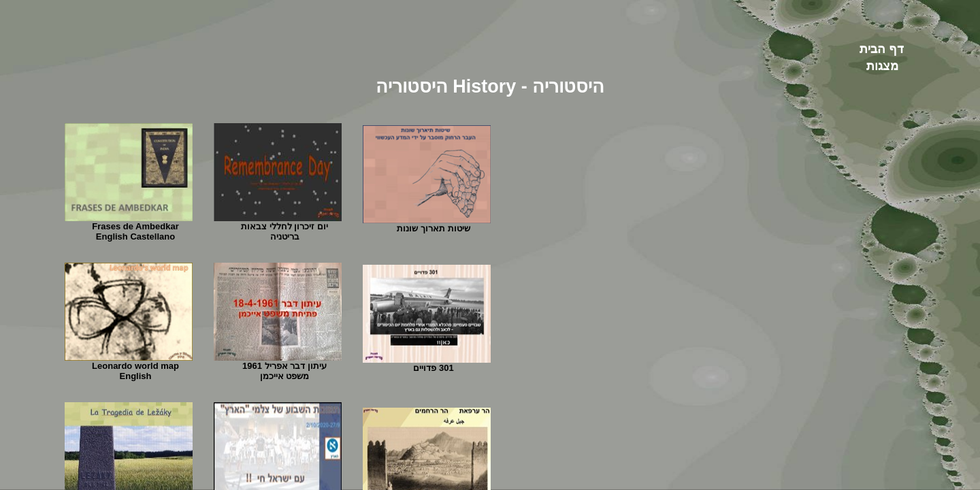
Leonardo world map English (135, 371)
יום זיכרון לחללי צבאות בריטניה (284, 231)
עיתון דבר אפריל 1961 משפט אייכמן (284, 371)
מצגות (882, 66)
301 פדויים (433, 368)
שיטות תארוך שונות (433, 228)
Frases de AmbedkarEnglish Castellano (135, 231)
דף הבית (882, 49)
